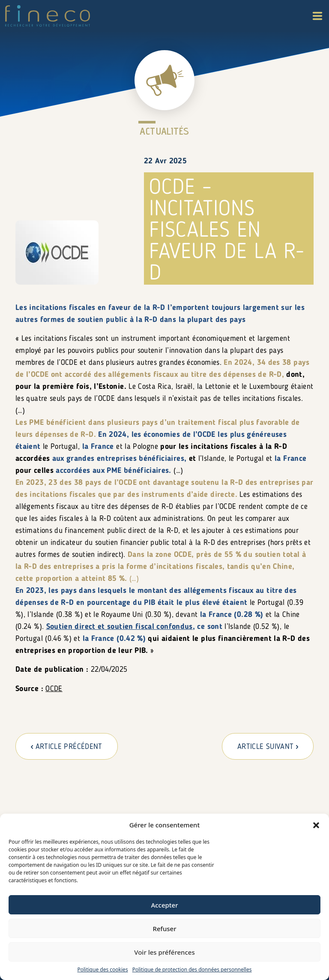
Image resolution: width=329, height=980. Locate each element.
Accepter (164, 905)
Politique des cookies (102, 969)
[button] (316, 825)
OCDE (54, 689)
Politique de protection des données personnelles (192, 969)
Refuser (164, 929)
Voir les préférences (164, 952)
